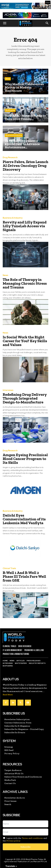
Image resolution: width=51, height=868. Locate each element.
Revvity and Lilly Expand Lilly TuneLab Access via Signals (25, 226)
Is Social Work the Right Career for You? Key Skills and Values (25, 341)
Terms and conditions (32, 838)
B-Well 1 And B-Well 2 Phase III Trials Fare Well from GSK (24, 576)
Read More (8, 695)
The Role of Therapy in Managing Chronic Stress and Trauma (25, 283)
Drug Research (10, 158)
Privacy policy (13, 841)
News (8, 79)
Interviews (8, 390)
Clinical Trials (9, 568)
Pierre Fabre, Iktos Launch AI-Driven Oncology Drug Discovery (26, 166)
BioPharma (10, 110)
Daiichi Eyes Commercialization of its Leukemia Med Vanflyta (24, 519)
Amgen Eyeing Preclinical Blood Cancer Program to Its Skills (25, 459)
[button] (5, 23)
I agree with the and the (25, 839)
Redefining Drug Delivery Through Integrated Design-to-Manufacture (25, 398)
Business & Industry (14, 135)
